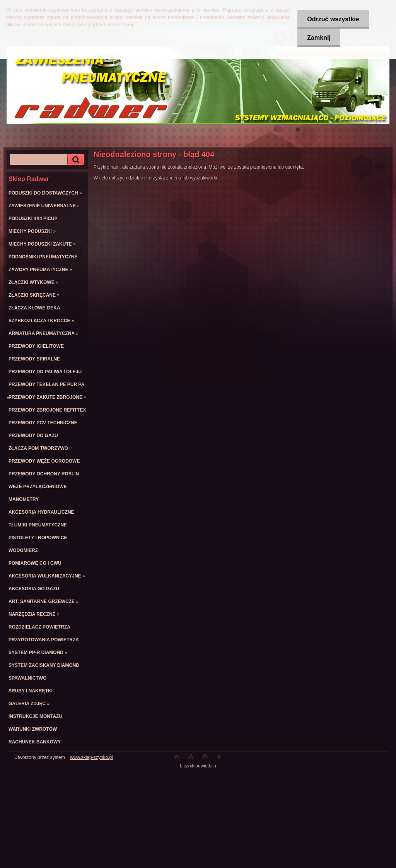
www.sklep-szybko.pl (91, 757)
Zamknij (319, 38)
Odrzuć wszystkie (333, 19)
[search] (75, 160)
